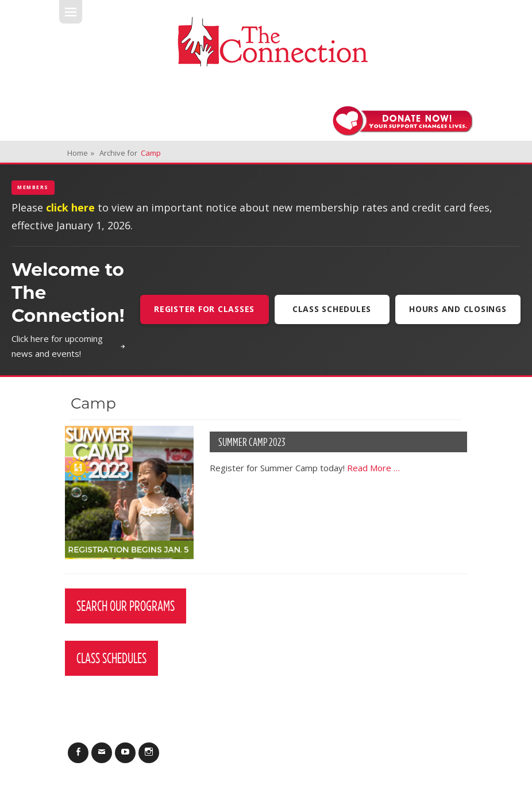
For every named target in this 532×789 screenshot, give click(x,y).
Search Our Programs (126, 606)
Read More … (373, 468)
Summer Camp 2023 (252, 442)
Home (81, 153)
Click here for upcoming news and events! (69, 346)
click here (70, 207)
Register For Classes (204, 309)
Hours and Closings (458, 309)
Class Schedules (332, 309)
